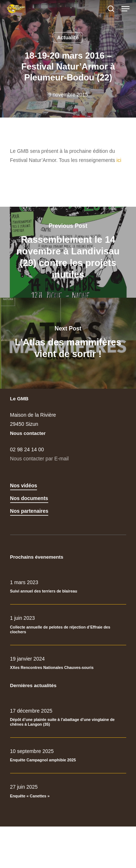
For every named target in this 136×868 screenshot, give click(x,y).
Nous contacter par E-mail (40, 459)
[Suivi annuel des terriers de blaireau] (68, 587)
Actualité (68, 37)
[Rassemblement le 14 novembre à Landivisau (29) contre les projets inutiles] (68, 252)
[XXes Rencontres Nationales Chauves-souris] (68, 663)
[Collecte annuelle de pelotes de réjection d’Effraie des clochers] (68, 625)
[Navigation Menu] (125, 9)
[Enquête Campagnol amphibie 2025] (68, 756)
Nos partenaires (29, 511)
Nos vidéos (24, 485)
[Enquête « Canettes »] (68, 791)
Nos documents (29, 498)
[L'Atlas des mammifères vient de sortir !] (68, 343)
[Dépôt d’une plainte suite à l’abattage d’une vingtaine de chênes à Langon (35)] (68, 718)
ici (119, 160)
